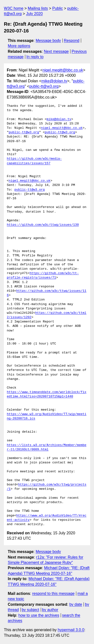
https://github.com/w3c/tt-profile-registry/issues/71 (43, 276)
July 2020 (34, 14)
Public (58, 8)
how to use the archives (39, 615)
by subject (30, 610)
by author (50, 610)
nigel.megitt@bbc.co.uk (63, 70)
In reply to (35, 57)
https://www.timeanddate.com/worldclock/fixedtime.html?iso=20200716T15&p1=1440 (47, 394)
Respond (72, 41)
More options (19, 46)
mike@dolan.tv (54, 81)
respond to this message (53, 594)
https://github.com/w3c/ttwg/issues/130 (43, 225)
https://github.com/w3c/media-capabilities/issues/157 (34, 161)
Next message (56, 51)
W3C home (14, 8)
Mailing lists (38, 8)
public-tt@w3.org (44, 86)
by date (76, 604)
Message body (48, 41)
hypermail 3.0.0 (71, 630)
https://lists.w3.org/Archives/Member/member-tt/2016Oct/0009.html (47, 447)
